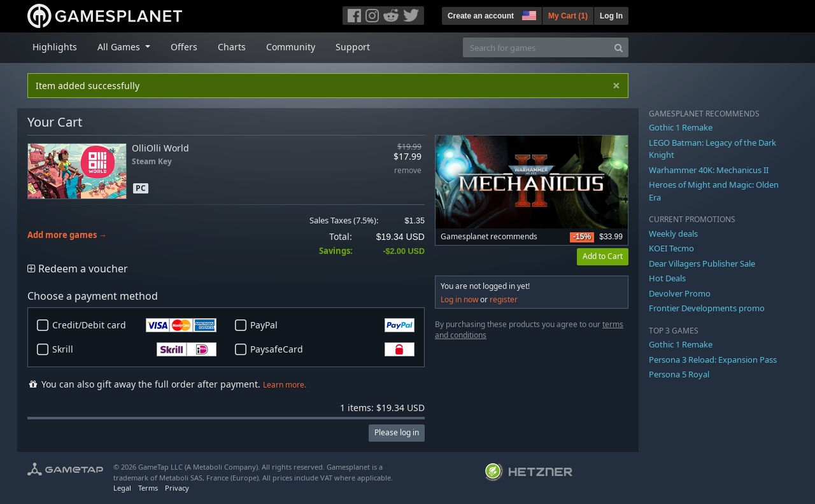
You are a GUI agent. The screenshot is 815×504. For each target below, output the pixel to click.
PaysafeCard (332, 349)
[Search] (619, 47)
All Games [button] (120, 47)
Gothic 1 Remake (681, 127)
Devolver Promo (680, 293)
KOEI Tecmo (671, 248)
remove (408, 171)
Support (353, 47)
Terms (148, 488)
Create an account (481, 16)
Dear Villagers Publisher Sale (702, 263)
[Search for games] (536, 47)
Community (291, 47)
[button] (528, 14)
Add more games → (67, 235)
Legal (122, 488)
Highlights (55, 47)
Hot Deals (667, 278)
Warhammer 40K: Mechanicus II (709, 170)
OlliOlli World (160, 148)
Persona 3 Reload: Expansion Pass (713, 360)
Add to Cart (603, 256)
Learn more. (285, 385)
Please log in (397, 432)
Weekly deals (673, 234)
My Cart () (568, 16)
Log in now (459, 299)
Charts (232, 47)
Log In (611, 16)
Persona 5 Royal (679, 374)
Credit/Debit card (134, 325)
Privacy (177, 488)
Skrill (134, 349)
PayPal (332, 325)
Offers (184, 47)
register (504, 299)
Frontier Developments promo (707, 308)
